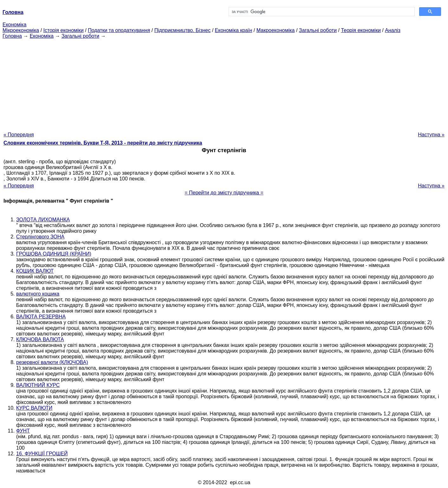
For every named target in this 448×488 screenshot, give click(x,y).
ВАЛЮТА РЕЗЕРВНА (41, 317)
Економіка (14, 25)
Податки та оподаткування (119, 30)
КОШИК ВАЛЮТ (35, 271)
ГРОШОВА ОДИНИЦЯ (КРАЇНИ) (54, 254)
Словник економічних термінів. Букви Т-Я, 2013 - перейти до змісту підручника (103, 143)
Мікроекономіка (21, 30)
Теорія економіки (361, 30)
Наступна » (431, 135)
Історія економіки (64, 30)
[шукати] (321, 12)
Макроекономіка (276, 30)
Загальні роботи (318, 30)
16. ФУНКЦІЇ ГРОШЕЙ (42, 454)
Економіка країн (234, 30)
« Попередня (19, 135)
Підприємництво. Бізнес (183, 30)
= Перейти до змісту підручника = (224, 193)
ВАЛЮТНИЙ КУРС (38, 385)
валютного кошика (38, 294)
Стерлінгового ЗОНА (40, 237)
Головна (12, 36)
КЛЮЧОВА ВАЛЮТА (40, 339)
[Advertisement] (224, 83)
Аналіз (393, 30)
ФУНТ (23, 431)
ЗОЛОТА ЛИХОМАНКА (43, 220)
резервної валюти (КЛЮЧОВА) (52, 362)
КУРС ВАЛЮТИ (34, 408)
